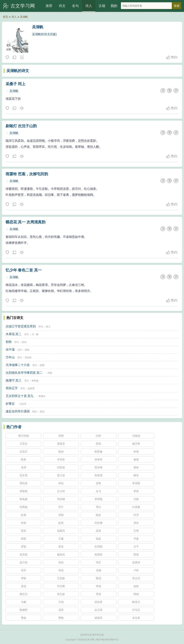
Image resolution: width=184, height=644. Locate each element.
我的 (114, 6)
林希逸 (35, 381)
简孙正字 (12, 388)
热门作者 (14, 427)
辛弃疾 (61, 459)
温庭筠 (61, 531)
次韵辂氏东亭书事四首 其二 (24, 373)
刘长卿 (98, 523)
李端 (98, 586)
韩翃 (136, 594)
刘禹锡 (24, 507)
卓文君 (136, 618)
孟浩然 (24, 554)
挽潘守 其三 (14, 380)
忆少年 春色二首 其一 (24, 270)
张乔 (24, 570)
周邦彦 (24, 483)
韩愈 (24, 539)
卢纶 (136, 570)
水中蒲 (10, 350)
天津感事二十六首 (18, 365)
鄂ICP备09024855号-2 (107, 640)
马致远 (136, 436)
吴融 (98, 570)
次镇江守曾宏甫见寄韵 (21, 326)
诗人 (89, 6)
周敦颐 (24, 491)
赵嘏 (136, 586)
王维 (136, 531)
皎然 (61, 523)
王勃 (61, 602)
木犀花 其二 (14, 334)
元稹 (136, 499)
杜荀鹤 (98, 547)
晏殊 (136, 467)
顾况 (98, 578)
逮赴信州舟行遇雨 (18, 411)
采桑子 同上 (16, 84)
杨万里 (136, 444)
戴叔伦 (61, 554)
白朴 (98, 436)
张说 (61, 570)
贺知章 (98, 602)
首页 (5, 17)
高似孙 (28, 358)
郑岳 (42, 412)
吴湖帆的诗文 (18, 71)
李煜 (136, 491)
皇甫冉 (136, 562)
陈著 (24, 459)
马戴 (24, 602)
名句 (75, 6)
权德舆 (98, 554)
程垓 (61, 483)
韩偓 (136, 554)
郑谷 (61, 547)
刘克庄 (24, 452)
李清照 (136, 483)
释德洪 (42, 396)
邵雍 (42, 365)
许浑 (136, 515)
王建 (61, 539)
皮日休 (24, 562)
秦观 (136, 459)
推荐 (49, 6)
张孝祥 (98, 459)
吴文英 (24, 475)
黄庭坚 (61, 444)
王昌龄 (61, 578)
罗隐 (24, 547)
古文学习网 (23, 6)
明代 (35, 412)
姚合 (98, 515)
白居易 (136, 507)
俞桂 (24, 342)
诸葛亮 (98, 618)
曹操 (24, 618)
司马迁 (136, 610)
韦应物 (61, 499)
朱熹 (136, 452)
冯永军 (23, 404)
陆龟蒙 (24, 499)
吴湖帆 (24, 17)
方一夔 (35, 334)
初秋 (9, 342)
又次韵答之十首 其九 (20, 396)
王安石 (24, 444)
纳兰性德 (24, 436)
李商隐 (98, 499)
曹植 (61, 618)
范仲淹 (98, 467)
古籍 (102, 6)
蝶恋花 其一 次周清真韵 (26, 222)
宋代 (41, 327)
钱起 (98, 539)
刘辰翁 (61, 467)
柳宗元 (24, 594)
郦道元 (136, 602)
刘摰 (50, 373)
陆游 (61, 452)
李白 (98, 507)
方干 (136, 547)
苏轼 (98, 444)
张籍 (61, 515)
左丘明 (98, 610)
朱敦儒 (98, 475)
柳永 (136, 475)
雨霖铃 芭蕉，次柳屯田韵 (27, 174)
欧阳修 (98, 452)
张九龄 (61, 594)
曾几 (48, 327)
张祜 (61, 562)
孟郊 (98, 531)
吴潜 (24, 467)
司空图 (61, 586)
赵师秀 (31, 388)
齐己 (61, 507)
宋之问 (136, 578)
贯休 (136, 523)
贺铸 (98, 483)
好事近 (10, 404)
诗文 (62, 6)
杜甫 (24, 515)
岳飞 (98, 491)
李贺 (98, 594)
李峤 (24, 578)
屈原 (61, 610)
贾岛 (24, 531)
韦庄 (98, 562)
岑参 (136, 539)
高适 (24, 586)
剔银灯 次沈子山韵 (21, 126)
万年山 (10, 357)
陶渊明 (24, 610)
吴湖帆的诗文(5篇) (44, 34)
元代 (20, 350)
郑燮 (61, 436)
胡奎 (27, 350)
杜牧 (24, 523)
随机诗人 (22, 57)
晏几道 (61, 475)
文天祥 (61, 491)
